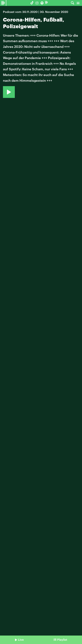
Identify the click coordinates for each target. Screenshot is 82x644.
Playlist (62, 639)
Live (21, 639)
